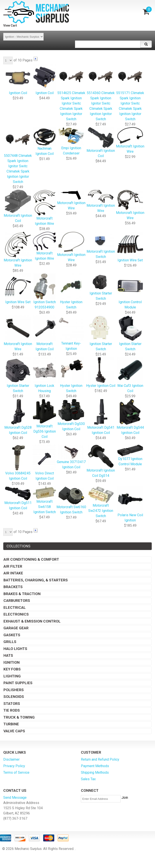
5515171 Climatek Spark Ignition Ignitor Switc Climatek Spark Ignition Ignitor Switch (130, 93)
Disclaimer (11, 759)
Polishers (14, 690)
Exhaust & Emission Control (32, 621)
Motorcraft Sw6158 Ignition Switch (44, 500)
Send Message (15, 798)
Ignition (12, 662)
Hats (8, 655)
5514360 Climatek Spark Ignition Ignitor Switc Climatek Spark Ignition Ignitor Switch (101, 93)
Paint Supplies (18, 683)
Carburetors (17, 601)
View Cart (10, 25)
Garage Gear (16, 628)
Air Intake (13, 573)
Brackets (13, 587)
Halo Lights (15, 649)
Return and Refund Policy (100, 759)
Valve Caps (14, 731)
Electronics (16, 614)
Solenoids (14, 697)
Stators (12, 704)
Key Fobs (12, 669)
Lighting (12, 676)
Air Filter (13, 566)
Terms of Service (16, 772)
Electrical (15, 607)
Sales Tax (88, 779)
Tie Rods (12, 710)
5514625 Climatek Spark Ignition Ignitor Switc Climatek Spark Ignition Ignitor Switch (71, 93)
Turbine (11, 724)
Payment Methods (95, 766)
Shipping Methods (95, 772)
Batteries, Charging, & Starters (36, 580)
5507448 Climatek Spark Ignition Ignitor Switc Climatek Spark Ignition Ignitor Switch (18, 156)
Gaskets (12, 635)
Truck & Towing (19, 717)
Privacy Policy (14, 766)
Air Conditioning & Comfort (31, 559)
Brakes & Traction (22, 594)
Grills (10, 642)
